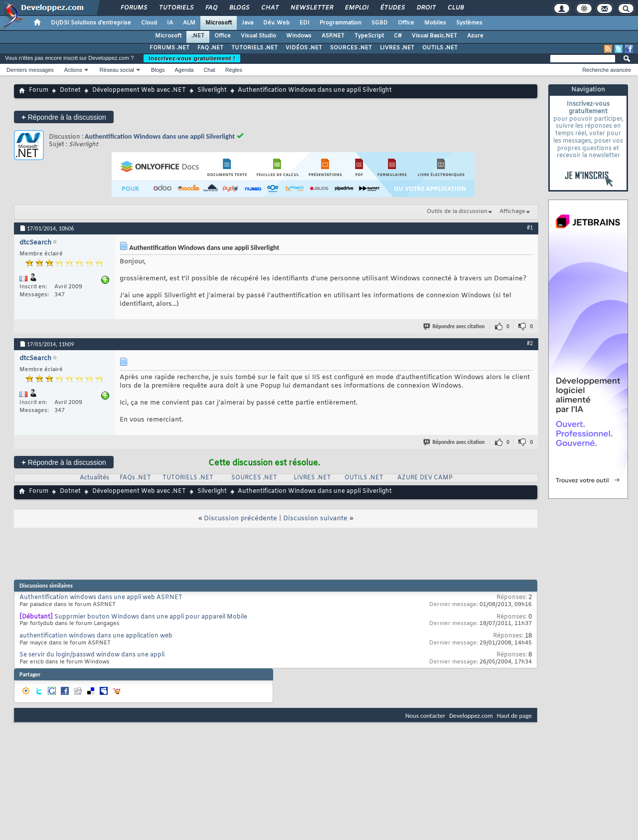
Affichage (512, 211)
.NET (198, 36)
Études (392, 8)
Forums (133, 8)
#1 (530, 227)
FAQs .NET (135, 478)
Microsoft (219, 23)
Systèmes (469, 23)
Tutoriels (176, 8)
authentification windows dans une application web (96, 636)
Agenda (184, 70)
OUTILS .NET (440, 48)
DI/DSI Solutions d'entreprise (91, 23)
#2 (530, 343)
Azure (475, 36)
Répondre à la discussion (64, 117)
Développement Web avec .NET (139, 90)
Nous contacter (425, 716)
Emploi (356, 8)
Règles (234, 70)
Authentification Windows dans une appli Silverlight (160, 136)
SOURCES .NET (351, 48)
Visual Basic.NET (434, 36)
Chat (269, 8)
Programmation (340, 23)
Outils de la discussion (457, 211)
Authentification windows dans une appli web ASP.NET (101, 598)
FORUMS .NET (169, 48)
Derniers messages (30, 70)
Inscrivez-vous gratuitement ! (192, 58)
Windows (299, 36)
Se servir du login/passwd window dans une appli (92, 655)
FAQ (211, 8)
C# (398, 36)
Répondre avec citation (455, 326)
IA (170, 23)
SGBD (380, 23)
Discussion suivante (315, 519)
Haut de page (514, 716)
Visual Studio (258, 36)
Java (247, 23)
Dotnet (70, 90)
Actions (73, 70)
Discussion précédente (240, 519)
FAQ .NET (210, 48)
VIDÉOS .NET (304, 48)
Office (406, 23)
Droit (426, 8)
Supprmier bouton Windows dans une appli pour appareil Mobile (151, 617)
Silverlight (212, 90)
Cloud (149, 23)
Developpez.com (471, 716)
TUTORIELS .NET (254, 48)
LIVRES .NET (397, 48)
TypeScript (369, 36)
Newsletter (311, 8)
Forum (39, 90)
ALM (189, 23)
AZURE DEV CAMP (425, 478)
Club (455, 8)
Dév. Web (276, 23)
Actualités (94, 478)
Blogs (239, 8)
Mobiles (435, 23)
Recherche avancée (607, 70)
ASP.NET (333, 36)
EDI (305, 23)
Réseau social (117, 70)
